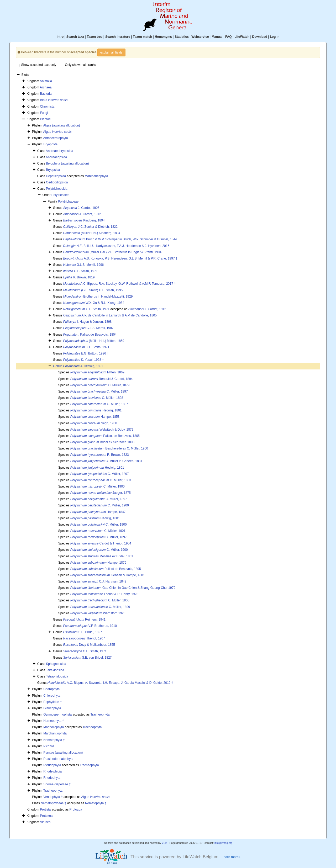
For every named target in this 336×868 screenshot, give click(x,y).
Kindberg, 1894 (84, 220)
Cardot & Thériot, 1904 (101, 543)
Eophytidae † (52, 702)
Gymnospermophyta (57, 714)
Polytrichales (60, 195)
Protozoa (76, 809)
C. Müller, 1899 (100, 607)
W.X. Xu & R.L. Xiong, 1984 (94, 303)
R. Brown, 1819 (79, 277)
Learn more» (231, 857)
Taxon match (142, 37)
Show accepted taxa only (36, 65)
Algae (57, 132)
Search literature (118, 37)
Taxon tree (95, 37)
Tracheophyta (100, 714)
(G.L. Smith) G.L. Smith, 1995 (93, 290)
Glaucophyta (52, 708)
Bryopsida (53, 170)
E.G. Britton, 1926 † (86, 353)
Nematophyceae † (53, 803)
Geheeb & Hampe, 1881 (107, 575)
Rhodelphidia (52, 771)
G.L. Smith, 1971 (80, 271)
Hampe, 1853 (95, 417)
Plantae (46, 119)
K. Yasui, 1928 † (84, 360)
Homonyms (163, 37)
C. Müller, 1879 (100, 385)
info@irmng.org (224, 843)
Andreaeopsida (56, 157)
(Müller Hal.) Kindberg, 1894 (92, 233)
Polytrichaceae (68, 202)
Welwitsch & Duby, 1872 (102, 430)
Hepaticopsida (56, 176)
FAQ (229, 37)
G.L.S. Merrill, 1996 (84, 265)
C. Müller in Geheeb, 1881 (106, 461)
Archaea (46, 87)
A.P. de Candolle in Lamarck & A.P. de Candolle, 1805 (110, 315)
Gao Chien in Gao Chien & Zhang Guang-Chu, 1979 (123, 588)
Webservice (200, 37)
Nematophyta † (54, 740)
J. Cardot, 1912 (82, 214)
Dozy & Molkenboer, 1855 (89, 645)
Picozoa (49, 746)
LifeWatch (242, 37)
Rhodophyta (52, 778)
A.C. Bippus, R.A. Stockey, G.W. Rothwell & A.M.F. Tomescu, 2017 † (120, 284)
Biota (54, 100)
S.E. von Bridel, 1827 (88, 658)
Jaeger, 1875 (101, 493)
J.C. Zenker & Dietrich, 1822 (90, 227)
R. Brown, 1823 (100, 455)
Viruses (45, 822)
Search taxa (75, 37)
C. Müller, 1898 (97, 398)
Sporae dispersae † (57, 784)
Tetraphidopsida (57, 676)
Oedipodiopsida (57, 182)
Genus (58, 366)
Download (260, 37)
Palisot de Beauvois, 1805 (105, 436)
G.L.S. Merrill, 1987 (88, 328)
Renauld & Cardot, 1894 (101, 379)
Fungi (44, 113)
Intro (60, 37)
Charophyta (51, 689)
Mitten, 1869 (97, 372)
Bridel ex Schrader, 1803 (102, 442)
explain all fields (111, 52)
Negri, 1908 (94, 423)
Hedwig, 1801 (96, 410)
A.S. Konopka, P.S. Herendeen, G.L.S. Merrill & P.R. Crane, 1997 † (120, 258)
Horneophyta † (54, 721)
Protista (46, 809)
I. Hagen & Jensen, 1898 (88, 322)
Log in (275, 37)
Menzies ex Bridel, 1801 (102, 556)
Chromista (47, 107)
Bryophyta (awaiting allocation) (67, 163)
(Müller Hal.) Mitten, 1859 (94, 341)
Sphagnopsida (56, 664)
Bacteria (46, 94)
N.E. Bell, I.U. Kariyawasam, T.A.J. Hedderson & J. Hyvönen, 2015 (116, 246)
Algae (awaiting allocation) (61, 125)
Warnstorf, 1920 (98, 613)
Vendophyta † (53, 797)
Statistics (182, 37)
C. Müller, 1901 (98, 531)
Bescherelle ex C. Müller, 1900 (109, 448)
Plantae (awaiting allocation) (63, 753)
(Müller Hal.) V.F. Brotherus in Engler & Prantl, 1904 (112, 252)
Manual (217, 37)
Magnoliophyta (54, 727)
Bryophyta (50, 144)
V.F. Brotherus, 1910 (90, 626)
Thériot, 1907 (84, 638)
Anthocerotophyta (55, 138)
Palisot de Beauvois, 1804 (90, 335)
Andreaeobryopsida (59, 151)
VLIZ (164, 843)
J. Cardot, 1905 (81, 208)
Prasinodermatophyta (58, 759)
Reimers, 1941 (84, 620)
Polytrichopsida (57, 189)
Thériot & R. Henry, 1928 (104, 594)
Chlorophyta (52, 696)
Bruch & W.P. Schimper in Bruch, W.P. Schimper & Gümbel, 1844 (120, 239)
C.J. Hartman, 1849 (98, 581)
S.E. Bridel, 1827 (83, 632)
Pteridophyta (52, 765)
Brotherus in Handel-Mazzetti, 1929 (98, 297)
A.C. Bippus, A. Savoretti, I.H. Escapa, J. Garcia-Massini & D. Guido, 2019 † (110, 683)
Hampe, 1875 (98, 563)
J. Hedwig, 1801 (83, 366)
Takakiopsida (55, 670)
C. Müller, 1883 (101, 480)
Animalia (46, 81)
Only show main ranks (78, 65)
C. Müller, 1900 (98, 486)
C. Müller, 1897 (99, 391)
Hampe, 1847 (98, 512)
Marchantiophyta (96, 176)
